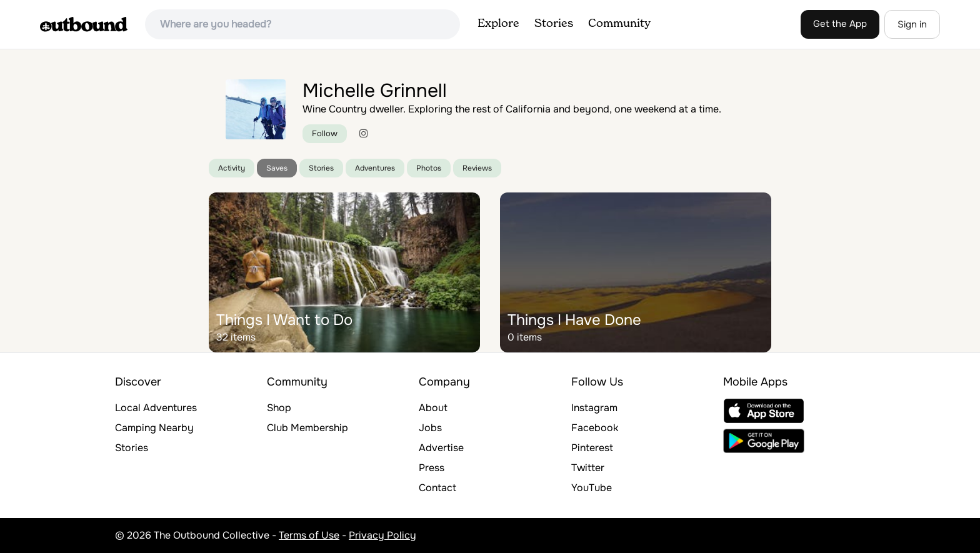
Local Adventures (156, 408)
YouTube (592, 488)
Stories (554, 24)
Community (619, 24)
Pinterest (592, 448)
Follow (325, 133)
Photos (429, 168)
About (433, 408)
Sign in (912, 24)
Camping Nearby (154, 428)
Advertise (441, 448)
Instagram (594, 408)
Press (432, 468)
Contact (437, 488)
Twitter (588, 468)
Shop (279, 408)
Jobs (430, 428)
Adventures (375, 168)
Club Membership (307, 428)
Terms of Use (309, 535)
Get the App (840, 24)
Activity (232, 168)
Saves (277, 168)
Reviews (477, 168)
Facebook (595, 428)
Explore (498, 24)
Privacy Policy (382, 535)
